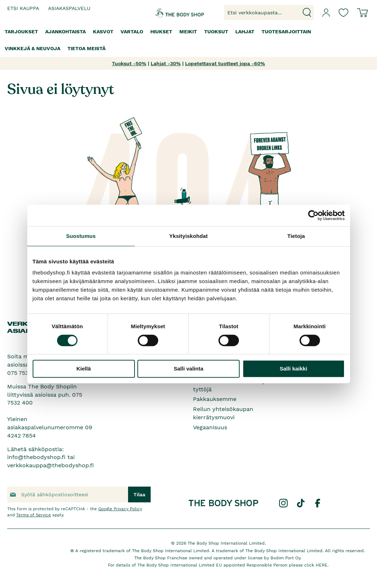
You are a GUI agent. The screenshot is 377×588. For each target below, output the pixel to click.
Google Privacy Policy (120, 509)
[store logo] (169, 13)
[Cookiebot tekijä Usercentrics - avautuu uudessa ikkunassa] (313, 215)
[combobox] (269, 13)
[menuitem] (21, 32)
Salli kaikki (294, 369)
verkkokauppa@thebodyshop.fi (51, 465)
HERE (322, 565)
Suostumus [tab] (81, 236)
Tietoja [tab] (296, 236)
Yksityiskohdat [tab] (188, 236)
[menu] (188, 40)
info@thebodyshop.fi (36, 457)
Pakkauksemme (215, 399)
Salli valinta (188, 369)
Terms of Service (34, 515)
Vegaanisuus (210, 427)
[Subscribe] (139, 494)
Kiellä (84, 369)
